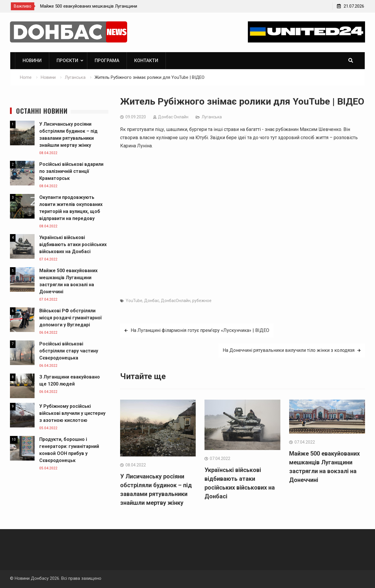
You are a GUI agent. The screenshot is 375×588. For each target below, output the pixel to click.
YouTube (134, 301)
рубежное (202, 301)
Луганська (212, 117)
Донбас (152, 301)
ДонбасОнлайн (176, 301)
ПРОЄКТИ (67, 60)
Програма (107, 60)
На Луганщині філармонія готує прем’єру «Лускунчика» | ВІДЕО (200, 330)
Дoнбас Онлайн (173, 117)
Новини (32, 60)
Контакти (146, 60)
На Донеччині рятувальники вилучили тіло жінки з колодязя (289, 350)
